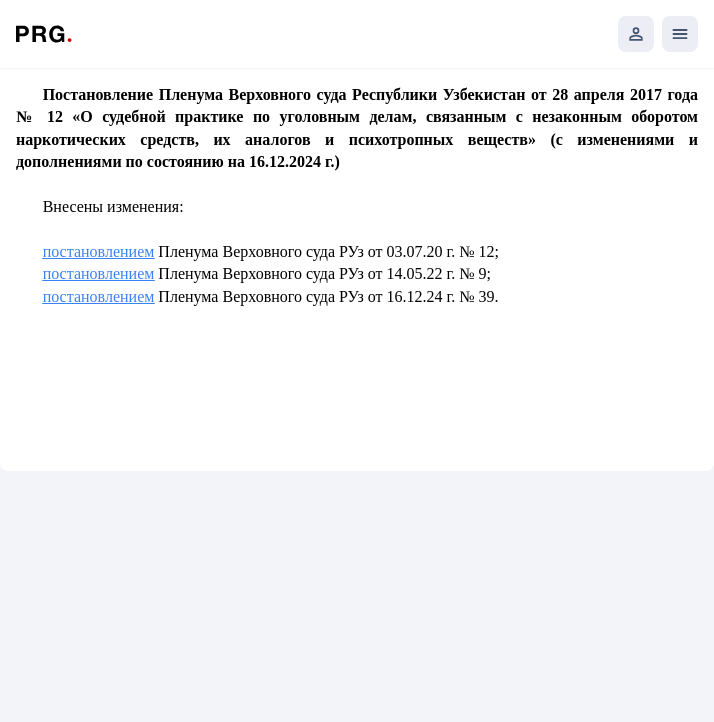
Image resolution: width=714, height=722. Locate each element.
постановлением (99, 251)
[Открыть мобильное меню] (680, 34)
